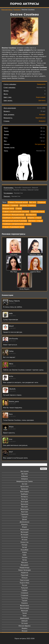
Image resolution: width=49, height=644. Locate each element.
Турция (24, 601)
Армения (25, 489)
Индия (25, 527)
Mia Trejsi (14, 272)
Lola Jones (14, 254)
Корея (24, 552)
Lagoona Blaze (35, 272)
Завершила (41, 84)
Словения (24, 595)
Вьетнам (25, 512)
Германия (24, 514)
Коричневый (41, 97)
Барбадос (24, 494)
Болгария (24, 502)
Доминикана (24, 522)
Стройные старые (37, 212)
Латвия (24, 557)
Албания (24, 476)
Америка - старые (34, 218)
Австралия (24, 471)
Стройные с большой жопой (13, 215)
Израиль (24, 524)
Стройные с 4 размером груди (14, 218)
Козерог (42, 115)
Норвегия (25, 573)
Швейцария (25, 618)
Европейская (41, 118)
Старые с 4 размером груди (13, 227)
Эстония (25, 623)
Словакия (24, 593)
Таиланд (25, 598)
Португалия (24, 580)
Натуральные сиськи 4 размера (15, 221)
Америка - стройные (10, 205)
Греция (24, 517)
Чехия (24, 613)
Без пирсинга (31, 215)
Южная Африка (24, 626)
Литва (24, 560)
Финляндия (24, 608)
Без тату (33, 202)
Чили (25, 616)
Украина (24, 603)
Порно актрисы (24, 4)
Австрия (24, 474)
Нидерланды (25, 568)
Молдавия (24, 565)
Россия (24, 585)
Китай (24, 547)
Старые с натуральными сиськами (16, 212)
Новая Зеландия (24, 570)
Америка (17, 10)
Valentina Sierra (35, 254)
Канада (24, 545)
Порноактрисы (7, 10)
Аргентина (25, 486)
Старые (19, 208)
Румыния (24, 588)
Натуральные (40, 144)
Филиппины (24, 606)
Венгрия (25, 507)
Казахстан (24, 542)
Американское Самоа (24, 481)
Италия (24, 540)
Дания (24, 519)
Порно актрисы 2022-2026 (24, 639)
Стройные (42, 202)
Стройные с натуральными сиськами (17, 224)
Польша (25, 578)
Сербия (24, 590)
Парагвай (25, 575)
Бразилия (24, 504)
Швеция (24, 621)
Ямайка (24, 628)
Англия (24, 484)
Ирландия (25, 532)
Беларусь (24, 497)
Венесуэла (24, 509)
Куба (24, 555)
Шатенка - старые (35, 221)
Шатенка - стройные (28, 205)
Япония (25, 631)
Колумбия (24, 550)
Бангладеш (24, 492)
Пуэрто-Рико (24, 583)
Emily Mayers (24, 289)
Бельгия (24, 499)
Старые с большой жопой (18, 202)
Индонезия (24, 530)
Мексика (25, 562)
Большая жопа (8, 208)
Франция (24, 611)
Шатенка (42, 101)
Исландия (24, 535)
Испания (25, 537)
